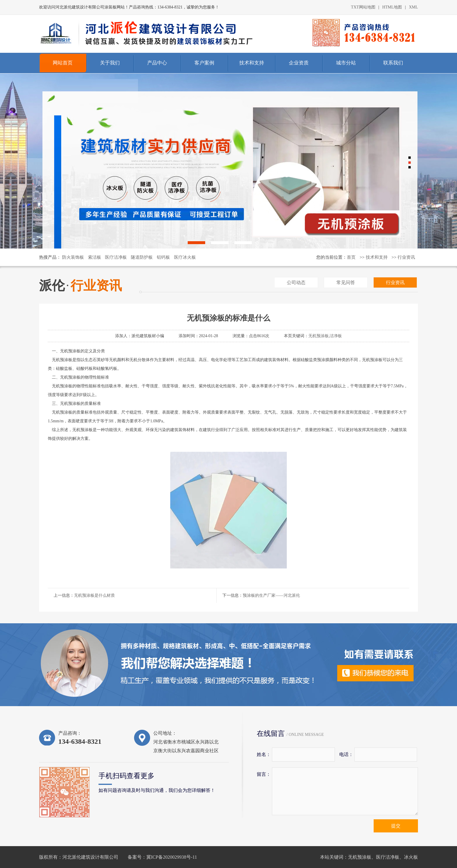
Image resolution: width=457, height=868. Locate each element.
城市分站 (346, 63)
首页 (351, 257)
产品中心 (157, 63)
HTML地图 (392, 7)
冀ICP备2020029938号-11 (172, 857)
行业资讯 (406, 257)
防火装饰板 (73, 257)
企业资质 (299, 63)
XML (413, 7)
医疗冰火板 (185, 257)
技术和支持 (252, 63)
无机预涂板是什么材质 (94, 595)
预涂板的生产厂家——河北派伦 (271, 595)
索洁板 (95, 257)
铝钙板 (163, 257)
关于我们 (110, 63)
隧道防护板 (142, 257)
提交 (396, 826)
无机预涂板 (360, 857)
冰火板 (411, 857)
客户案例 (204, 63)
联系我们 (393, 63)
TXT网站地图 (363, 7)
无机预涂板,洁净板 (325, 336)
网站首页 (63, 63)
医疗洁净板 (116, 257)
